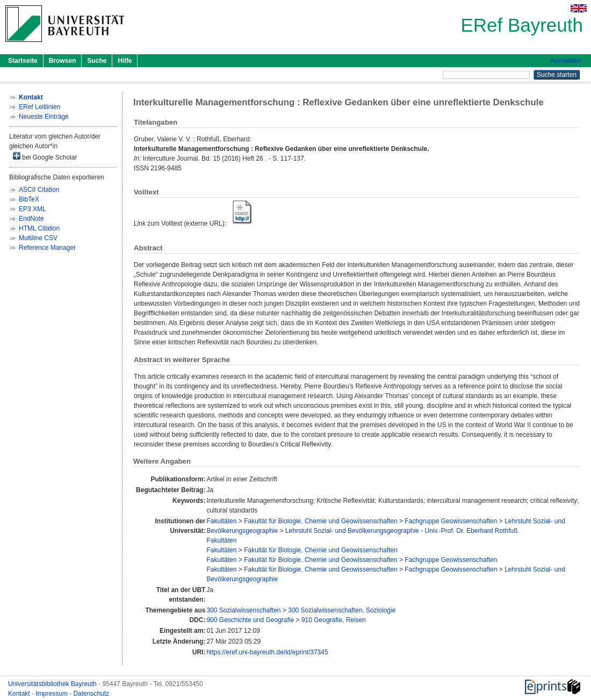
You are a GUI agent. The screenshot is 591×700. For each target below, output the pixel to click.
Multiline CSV (38, 238)
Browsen (63, 61)
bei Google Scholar (45, 157)
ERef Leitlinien (39, 107)
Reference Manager (47, 248)
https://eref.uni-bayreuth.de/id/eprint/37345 (267, 652)
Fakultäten (221, 521)
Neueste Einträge (44, 117)
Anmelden (566, 61)
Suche (97, 61)
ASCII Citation (39, 190)
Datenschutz (91, 694)
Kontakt (20, 694)
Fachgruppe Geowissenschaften (451, 521)
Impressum (52, 694)
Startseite (23, 61)
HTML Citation (39, 228)
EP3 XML (33, 209)
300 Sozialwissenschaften (243, 610)
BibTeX (29, 199)
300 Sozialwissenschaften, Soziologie (342, 610)
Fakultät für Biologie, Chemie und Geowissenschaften (321, 521)
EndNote (31, 219)
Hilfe (125, 61)
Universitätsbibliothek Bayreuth (53, 684)
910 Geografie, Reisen (334, 620)
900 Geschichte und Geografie (250, 620)
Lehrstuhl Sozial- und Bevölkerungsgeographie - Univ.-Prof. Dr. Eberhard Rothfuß (402, 531)
